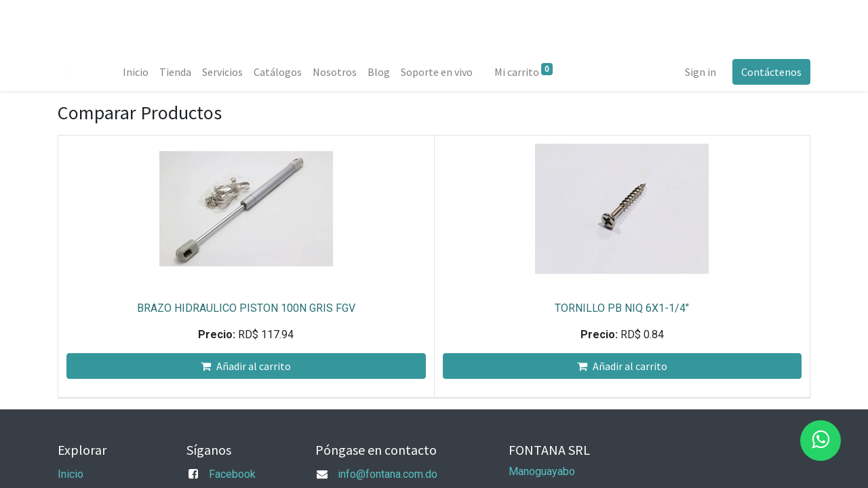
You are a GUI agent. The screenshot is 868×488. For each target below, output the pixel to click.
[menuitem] (136, 72)
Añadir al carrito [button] (246, 366)
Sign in (701, 72)
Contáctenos (771, 72)
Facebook (232, 474)
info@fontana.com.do (388, 474)
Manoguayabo (542, 471)
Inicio (71, 474)
